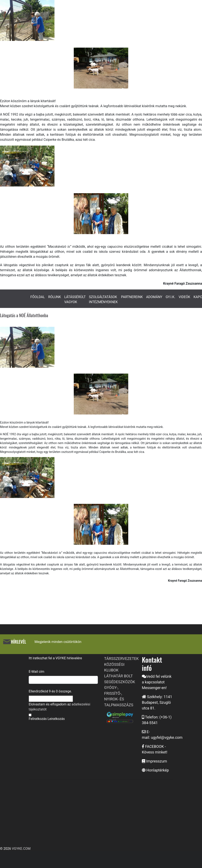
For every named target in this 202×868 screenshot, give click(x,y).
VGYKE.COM (21, 849)
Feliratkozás (38, 719)
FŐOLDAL (38, 297)
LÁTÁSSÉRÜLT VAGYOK (75, 299)
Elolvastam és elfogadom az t (60, 707)
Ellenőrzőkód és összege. (50, 691)
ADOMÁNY (154, 297)
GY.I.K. (170, 297)
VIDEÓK (184, 297)
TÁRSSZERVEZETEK (121, 659)
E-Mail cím (36, 672)
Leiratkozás (56, 719)
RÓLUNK (55, 297)
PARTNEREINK (132, 297)
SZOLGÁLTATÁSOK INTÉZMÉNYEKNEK (103, 299)
